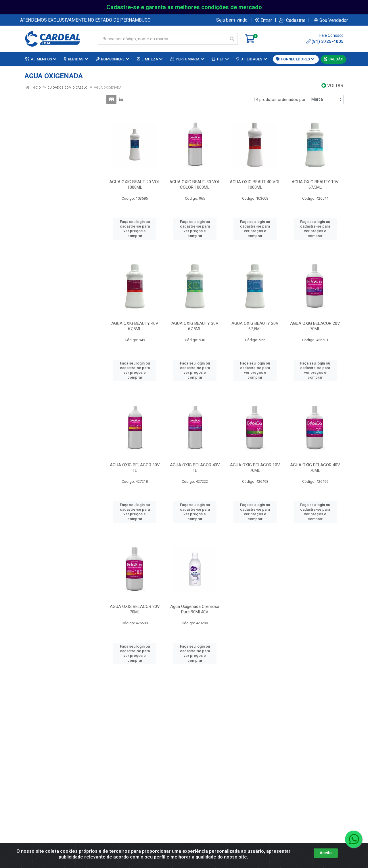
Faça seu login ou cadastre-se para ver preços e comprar (135, 229)
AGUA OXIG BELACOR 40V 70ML (315, 468)
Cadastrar (292, 20)
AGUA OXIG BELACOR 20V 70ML (315, 326)
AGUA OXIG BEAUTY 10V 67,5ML (315, 185)
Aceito (326, 853)
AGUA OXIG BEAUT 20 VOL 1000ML (135, 185)
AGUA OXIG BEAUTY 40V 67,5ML (135, 326)
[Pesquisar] (232, 39)
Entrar (263, 20)
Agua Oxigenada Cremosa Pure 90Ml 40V (195, 609)
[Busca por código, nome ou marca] (162, 39)
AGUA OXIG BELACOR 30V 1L (135, 468)
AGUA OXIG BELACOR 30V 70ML (135, 609)
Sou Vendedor (331, 20)
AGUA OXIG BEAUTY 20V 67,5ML (255, 326)
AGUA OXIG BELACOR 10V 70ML (255, 468)
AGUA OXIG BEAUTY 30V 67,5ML (195, 326)
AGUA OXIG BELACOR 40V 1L (195, 468)
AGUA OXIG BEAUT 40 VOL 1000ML (255, 185)
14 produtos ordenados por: (280, 100)
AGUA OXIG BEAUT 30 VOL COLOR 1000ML (195, 185)
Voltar (332, 86)
